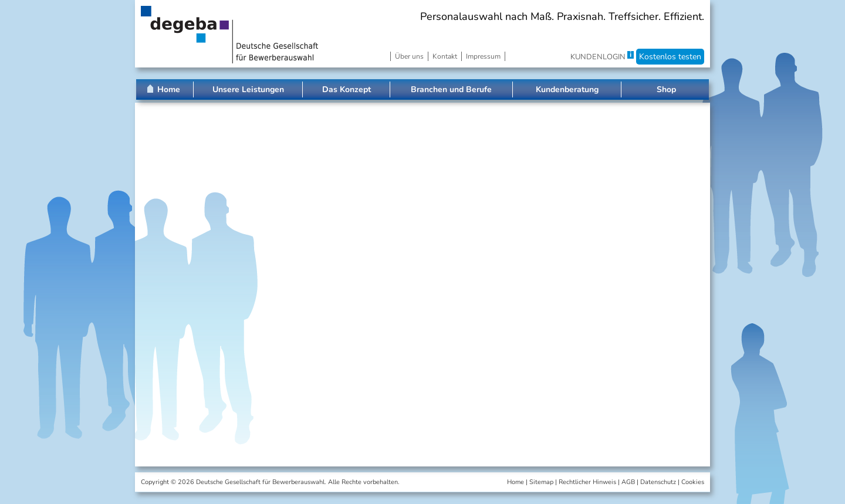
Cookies (693, 482)
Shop (666, 89)
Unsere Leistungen (248, 89)
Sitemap (541, 482)
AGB (628, 482)
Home (169, 89)
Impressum (483, 56)
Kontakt (445, 56)
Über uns (409, 56)
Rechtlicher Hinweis (587, 482)
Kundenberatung (567, 89)
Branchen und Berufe (451, 89)
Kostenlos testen (670, 57)
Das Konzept (347, 89)
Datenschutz (658, 482)
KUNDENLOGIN (598, 57)
